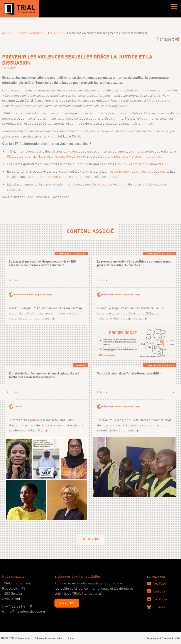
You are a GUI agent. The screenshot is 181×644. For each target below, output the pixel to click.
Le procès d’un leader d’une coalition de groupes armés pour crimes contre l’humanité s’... (134, 263)
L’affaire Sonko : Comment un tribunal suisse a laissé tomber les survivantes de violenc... (44, 375)
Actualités (54, 33)
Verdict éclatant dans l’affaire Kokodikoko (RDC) (129, 373)
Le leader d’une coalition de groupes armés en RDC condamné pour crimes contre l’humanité (43, 263)
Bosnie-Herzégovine (70, 156)
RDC (10, 156)
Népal (42, 156)
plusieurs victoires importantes (138, 156)
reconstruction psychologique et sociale (138, 171)
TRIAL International (19, 638)
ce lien (65, 197)
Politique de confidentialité (49, 638)
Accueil (7, 33)
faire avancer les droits (110, 184)
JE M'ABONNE (67, 603)
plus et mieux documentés (143, 164)
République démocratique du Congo (33, 294)
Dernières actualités (30, 33)
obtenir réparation (44, 177)
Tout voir (91, 539)
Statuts (72, 638)
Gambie (18, 406)
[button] (7, 392)
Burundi (25, 156)
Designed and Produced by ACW (163, 638)
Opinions (81, 366)
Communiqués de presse (72, 254)
